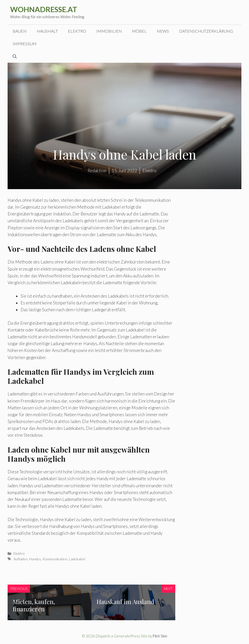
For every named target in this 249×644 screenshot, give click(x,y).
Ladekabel (77, 559)
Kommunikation (55, 559)
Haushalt (47, 31)
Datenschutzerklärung (206, 31)
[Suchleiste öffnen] (15, 56)
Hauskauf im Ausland (125, 602)
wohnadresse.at (44, 9)
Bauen (20, 31)
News (163, 31)
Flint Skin (160, 636)
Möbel (139, 31)
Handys (35, 559)
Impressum (25, 44)
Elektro (77, 31)
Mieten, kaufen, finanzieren (34, 605)
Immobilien (109, 31)
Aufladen (21, 559)
